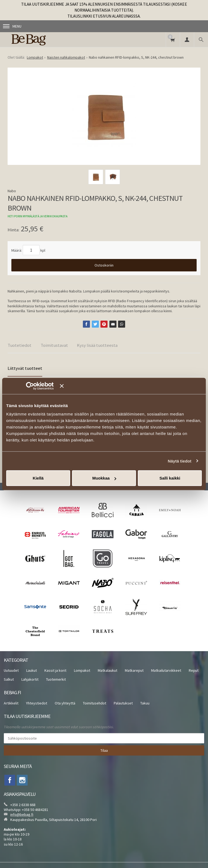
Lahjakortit (30, 679)
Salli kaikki (170, 478)
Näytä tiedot (180, 461)
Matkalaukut (108, 670)
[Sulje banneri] (131, 386)
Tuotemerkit (56, 679)
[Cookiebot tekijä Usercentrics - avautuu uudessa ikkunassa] (38, 386)
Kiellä (38, 478)
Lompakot (82, 670)
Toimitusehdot (95, 703)
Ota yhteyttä (65, 703)
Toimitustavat (54, 345)
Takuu (145, 703)
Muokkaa (104, 478)
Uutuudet (11, 670)
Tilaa (104, 750)
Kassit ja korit (55, 670)
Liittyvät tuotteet (25, 368)
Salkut (9, 679)
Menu (12, 26)
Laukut (32, 670)
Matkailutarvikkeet (166, 670)
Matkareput (134, 670)
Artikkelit (11, 703)
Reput (194, 670)
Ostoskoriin (104, 265)
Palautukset (123, 703)
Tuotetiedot (19, 345)
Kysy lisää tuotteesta (97, 345)
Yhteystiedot (37, 703)
